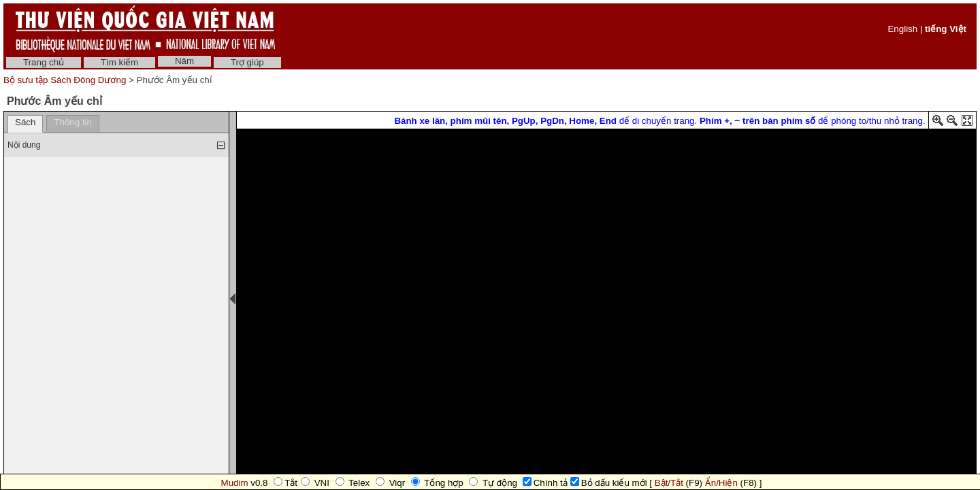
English (902, 29)
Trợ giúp (247, 62)
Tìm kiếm (119, 62)
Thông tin (73, 122)
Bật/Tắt (669, 483)
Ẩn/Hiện (721, 483)
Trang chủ (44, 62)
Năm (184, 61)
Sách (25, 122)
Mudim (235, 483)
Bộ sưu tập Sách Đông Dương (66, 80)
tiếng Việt (946, 29)
